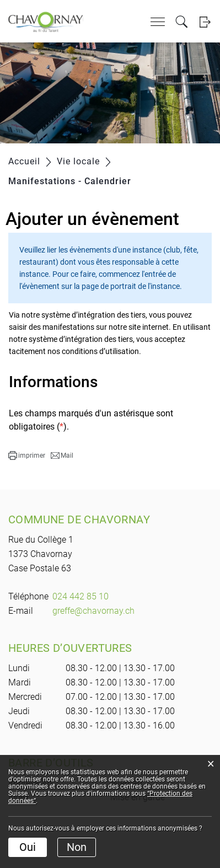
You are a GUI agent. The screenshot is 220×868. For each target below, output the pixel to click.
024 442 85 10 (81, 596)
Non (77, 847)
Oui (28, 847)
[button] (27, 456)
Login (205, 22)
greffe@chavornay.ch (93, 611)
